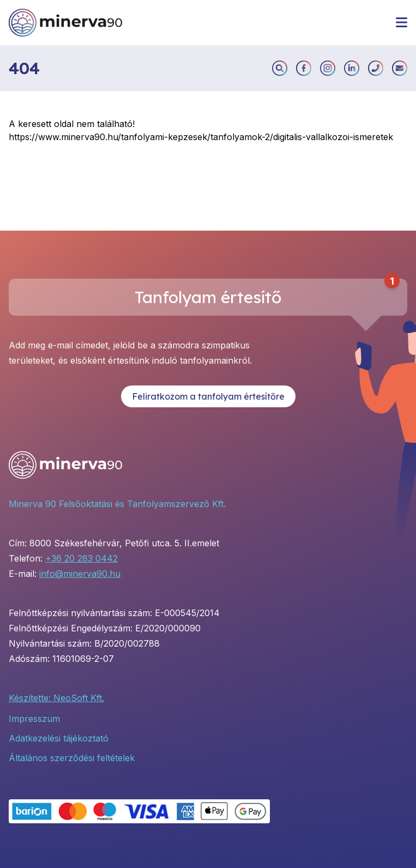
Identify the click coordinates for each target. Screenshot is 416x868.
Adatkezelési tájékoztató (59, 738)
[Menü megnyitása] (402, 22)
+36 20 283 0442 (82, 558)
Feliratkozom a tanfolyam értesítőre (208, 396)
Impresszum (34, 719)
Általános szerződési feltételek (72, 758)
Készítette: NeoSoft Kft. (56, 698)
